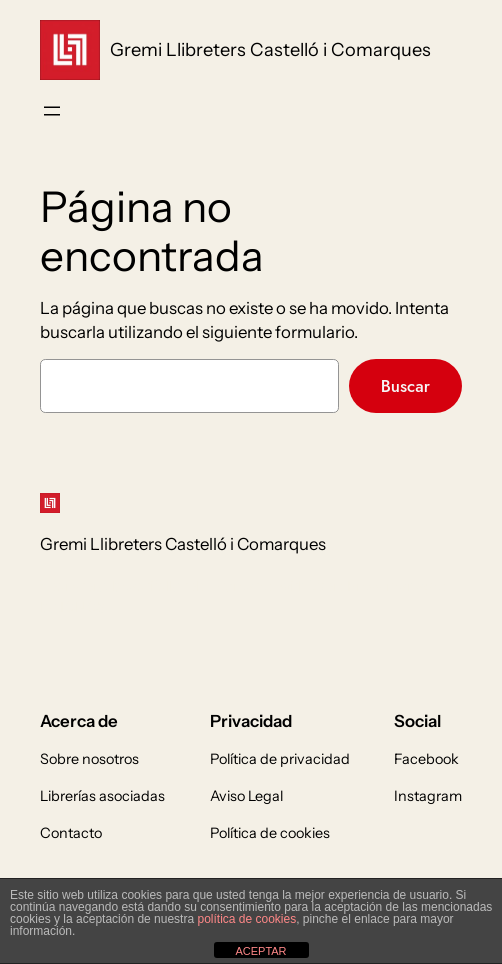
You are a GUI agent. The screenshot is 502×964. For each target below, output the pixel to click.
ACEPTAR (260, 951)
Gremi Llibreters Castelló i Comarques (270, 49)
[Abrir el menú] (52, 111)
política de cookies (246, 919)
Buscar (405, 386)
